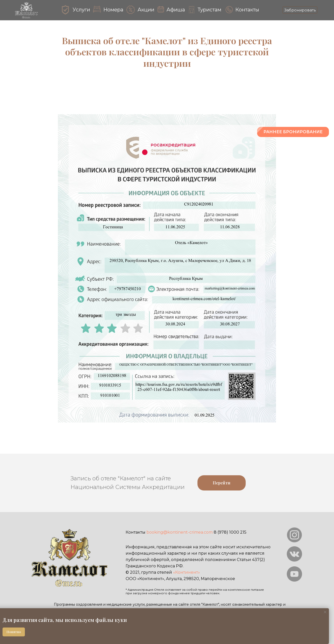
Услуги (81, 10)
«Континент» (187, 572)
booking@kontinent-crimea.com (180, 532)
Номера (113, 10)
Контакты (247, 10)
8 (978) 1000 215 (230, 532)
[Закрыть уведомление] (325, 612)
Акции (146, 10)
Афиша (176, 10)
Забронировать (300, 10)
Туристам (210, 10)
